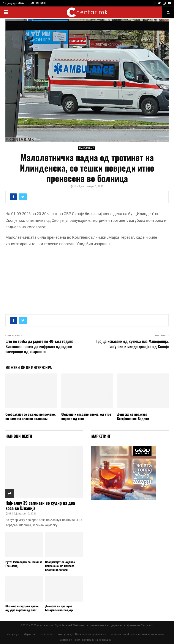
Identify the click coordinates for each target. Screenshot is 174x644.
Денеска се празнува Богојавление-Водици (133, 416)
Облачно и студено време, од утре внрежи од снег (86, 416)
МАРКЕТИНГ (39, 3)
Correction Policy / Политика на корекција (85, 640)
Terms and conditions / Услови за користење (137, 634)
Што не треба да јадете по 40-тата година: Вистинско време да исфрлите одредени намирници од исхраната (40, 346)
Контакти (47, 634)
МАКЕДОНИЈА (87, 148)
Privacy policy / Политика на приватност (81, 634)
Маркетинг (30, 634)
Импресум (13, 634)
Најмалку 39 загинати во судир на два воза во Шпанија (40, 505)
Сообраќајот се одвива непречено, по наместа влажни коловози (31, 416)
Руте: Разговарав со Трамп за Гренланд (24, 564)
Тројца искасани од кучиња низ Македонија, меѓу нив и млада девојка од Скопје (132, 344)
